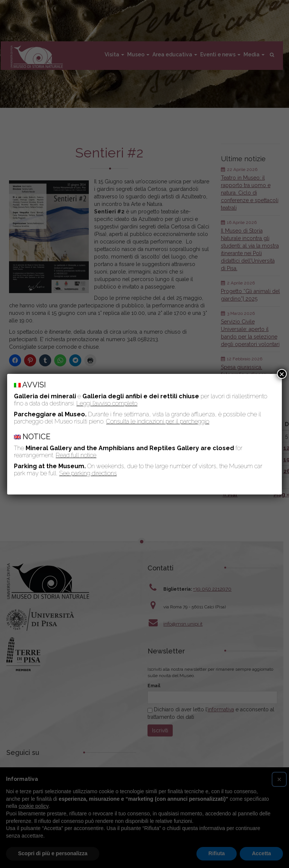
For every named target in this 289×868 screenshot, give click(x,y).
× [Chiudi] (282, 374)
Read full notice (76, 455)
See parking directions (88, 473)
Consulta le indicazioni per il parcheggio (158, 421)
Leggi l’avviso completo (107, 403)
